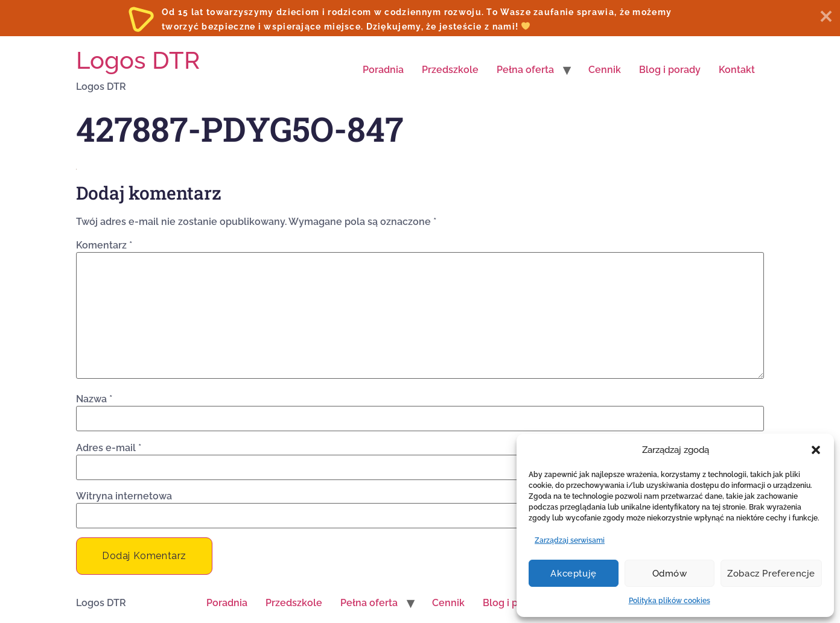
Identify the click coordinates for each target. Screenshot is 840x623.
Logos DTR (138, 60)
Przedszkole (450, 70)
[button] (816, 450)
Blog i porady (670, 70)
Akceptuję (573, 574)
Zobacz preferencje (771, 574)
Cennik (605, 70)
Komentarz (104, 245)
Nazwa (94, 399)
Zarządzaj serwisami (570, 540)
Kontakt (737, 70)
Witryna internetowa (124, 496)
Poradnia (383, 70)
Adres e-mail (109, 448)
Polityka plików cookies (670, 601)
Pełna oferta (525, 70)
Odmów (670, 574)
